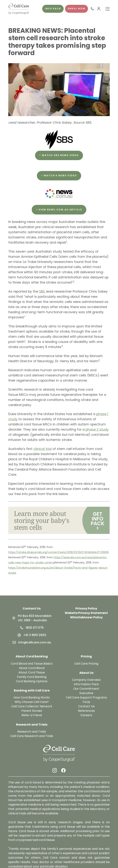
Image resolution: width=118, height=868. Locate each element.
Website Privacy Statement (86, 613)
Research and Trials (32, 732)
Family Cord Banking (32, 677)
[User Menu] (99, 9)
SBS (42, 291)
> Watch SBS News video (59, 155)
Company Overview (86, 680)
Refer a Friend (32, 715)
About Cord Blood (32, 668)
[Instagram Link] (55, 770)
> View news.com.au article (59, 210)
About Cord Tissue (32, 672)
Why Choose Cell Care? (32, 702)
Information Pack (86, 684)
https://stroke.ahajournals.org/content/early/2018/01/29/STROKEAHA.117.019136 (59, 552)
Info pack (53, 9)
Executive (86, 693)
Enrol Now (76, 9)
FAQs (86, 702)
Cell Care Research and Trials (32, 736)
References (86, 711)
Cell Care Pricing (86, 664)
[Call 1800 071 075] (92, 9)
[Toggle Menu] (108, 9)
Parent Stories (32, 711)
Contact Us (32, 608)
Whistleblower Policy (86, 617)
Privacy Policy (86, 608)
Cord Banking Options (32, 681)
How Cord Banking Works (32, 697)
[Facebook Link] (63, 770)
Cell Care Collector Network (32, 706)
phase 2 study (97, 429)
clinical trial (42, 449)
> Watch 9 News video (59, 175)
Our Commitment (86, 689)
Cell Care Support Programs (86, 697)
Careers (86, 715)
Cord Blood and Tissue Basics (32, 664)
